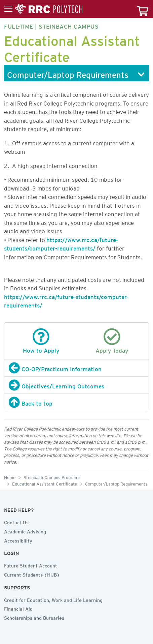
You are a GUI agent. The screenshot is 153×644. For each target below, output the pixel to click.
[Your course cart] (143, 9)
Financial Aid (18, 608)
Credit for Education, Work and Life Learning (53, 599)
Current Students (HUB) (32, 574)
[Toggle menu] (43, 9)
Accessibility (18, 540)
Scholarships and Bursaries (34, 617)
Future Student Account (31, 565)
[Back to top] (76, 402)
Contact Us (16, 522)
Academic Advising (25, 531)
